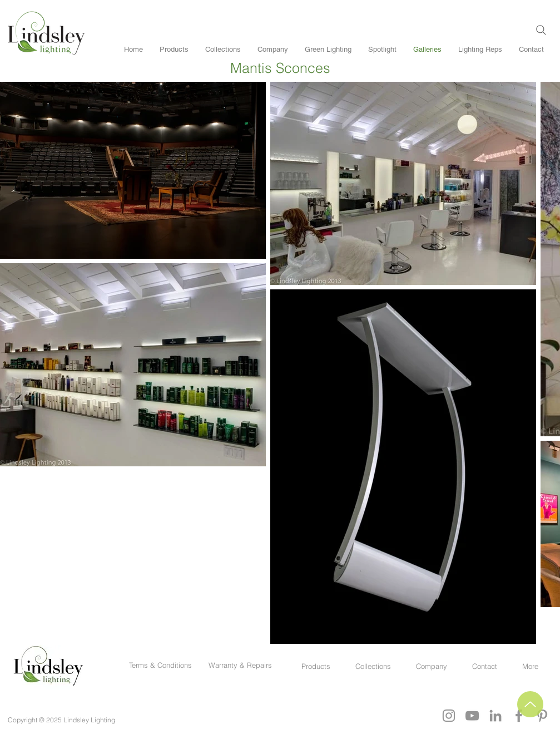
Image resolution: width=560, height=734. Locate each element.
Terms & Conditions (163, 665)
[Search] (541, 30)
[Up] (530, 704)
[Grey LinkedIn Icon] (495, 716)
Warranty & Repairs (240, 665)
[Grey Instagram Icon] (449, 716)
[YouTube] (472, 716)
